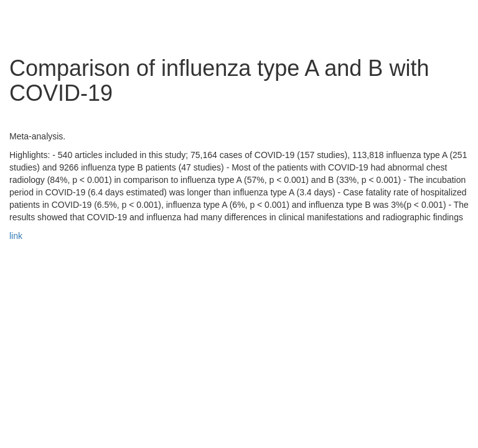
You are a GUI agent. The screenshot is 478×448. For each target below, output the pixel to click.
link (16, 236)
